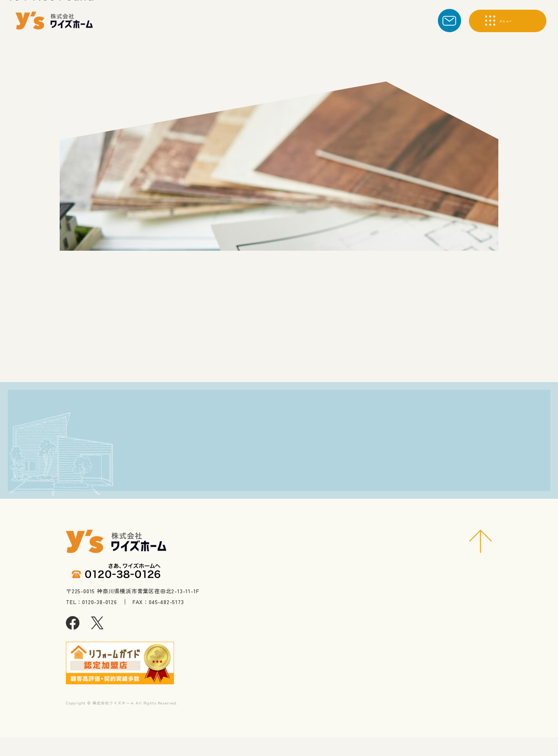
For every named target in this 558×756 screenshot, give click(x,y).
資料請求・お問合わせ (386, 451)
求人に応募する (386, 481)
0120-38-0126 (143, 501)
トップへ (258, 355)
